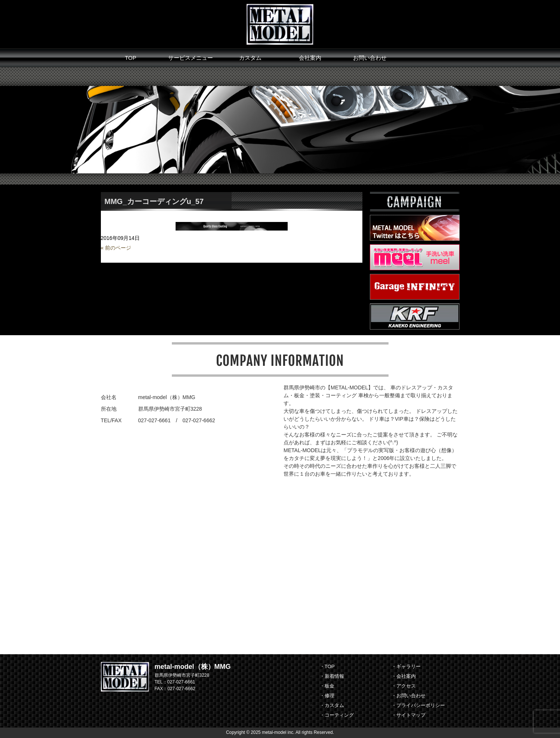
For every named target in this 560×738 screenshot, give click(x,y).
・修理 (327, 696)
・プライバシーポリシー (418, 705)
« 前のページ (116, 248)
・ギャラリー (406, 666)
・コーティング (337, 715)
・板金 (327, 686)
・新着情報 (332, 676)
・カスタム (332, 705)
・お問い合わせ (409, 696)
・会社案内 (404, 676)
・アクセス (404, 686)
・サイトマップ (409, 715)
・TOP (327, 666)
